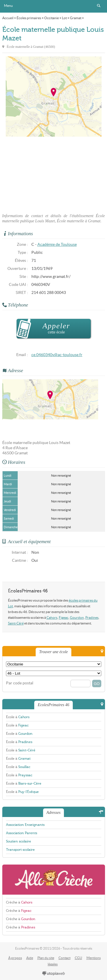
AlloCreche (54, 880)
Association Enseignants (25, 825)
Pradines (92, 617)
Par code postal (20, 683)
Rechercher (99, 6)
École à (18, 717)
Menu (8, 6)
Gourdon (77, 617)
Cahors (52, 617)
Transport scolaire (20, 850)
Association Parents (22, 833)
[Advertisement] (54, 173)
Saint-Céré (16, 623)
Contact (64, 958)
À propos (15, 958)
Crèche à (19, 902)
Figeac (64, 617)
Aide (30, 958)
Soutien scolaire (19, 841)
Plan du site (46, 958)
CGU (78, 958)
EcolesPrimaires (54, 6)
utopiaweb (54, 974)
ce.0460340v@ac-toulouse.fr (57, 355)
